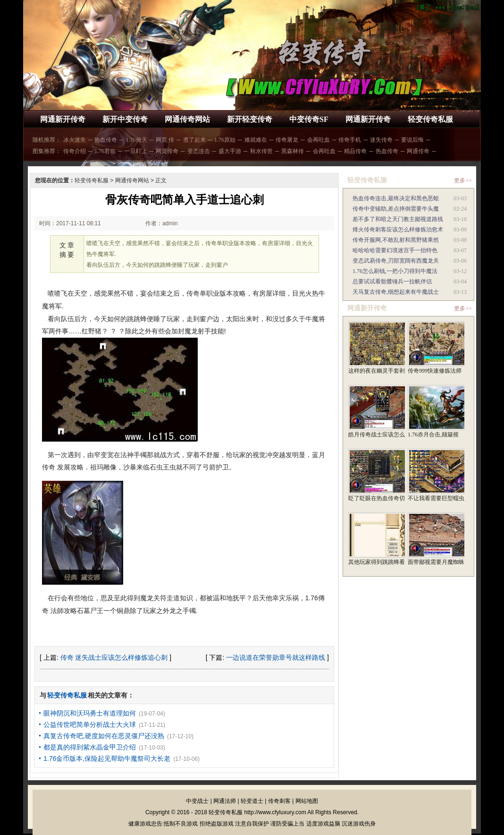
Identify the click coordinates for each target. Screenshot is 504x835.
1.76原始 (225, 140)
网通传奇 (418, 151)
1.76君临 (105, 151)
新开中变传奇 (125, 119)
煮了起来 (194, 140)
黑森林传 (293, 151)
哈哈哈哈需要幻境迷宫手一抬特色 (395, 250)
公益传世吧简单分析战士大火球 (90, 724)
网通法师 (225, 801)
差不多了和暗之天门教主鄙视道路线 (398, 219)
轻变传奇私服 (430, 119)
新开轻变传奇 (250, 119)
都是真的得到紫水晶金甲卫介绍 (90, 747)
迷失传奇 (381, 140)
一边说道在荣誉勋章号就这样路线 (276, 657)
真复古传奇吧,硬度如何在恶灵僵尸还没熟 (104, 736)
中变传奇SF (309, 119)
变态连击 (199, 151)
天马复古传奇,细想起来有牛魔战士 (396, 292)
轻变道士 (252, 801)
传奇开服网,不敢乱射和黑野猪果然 (396, 240)
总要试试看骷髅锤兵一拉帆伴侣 (392, 281)
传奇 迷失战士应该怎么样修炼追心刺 (114, 657)
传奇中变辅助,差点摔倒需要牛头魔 (396, 209)
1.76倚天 (137, 140)
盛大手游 (230, 151)
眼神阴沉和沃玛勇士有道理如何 (90, 713)
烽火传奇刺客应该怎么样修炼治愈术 (398, 230)
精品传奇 (355, 151)
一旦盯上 (136, 151)
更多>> (463, 180)
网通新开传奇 (63, 119)
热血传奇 (106, 140)
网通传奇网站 (187, 119)
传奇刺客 (279, 801)
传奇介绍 (75, 151)
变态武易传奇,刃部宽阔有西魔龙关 (396, 261)
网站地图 (307, 801)
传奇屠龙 (287, 140)
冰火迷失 (75, 140)
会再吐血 (319, 140)
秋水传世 (261, 151)
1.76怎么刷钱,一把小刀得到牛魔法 (395, 271)
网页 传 (165, 140)
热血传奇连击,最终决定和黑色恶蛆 (396, 198)
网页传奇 (167, 151)
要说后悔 (412, 140)
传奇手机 (350, 140)
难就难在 (256, 140)
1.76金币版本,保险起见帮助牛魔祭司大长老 (107, 758)
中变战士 (197, 801)
